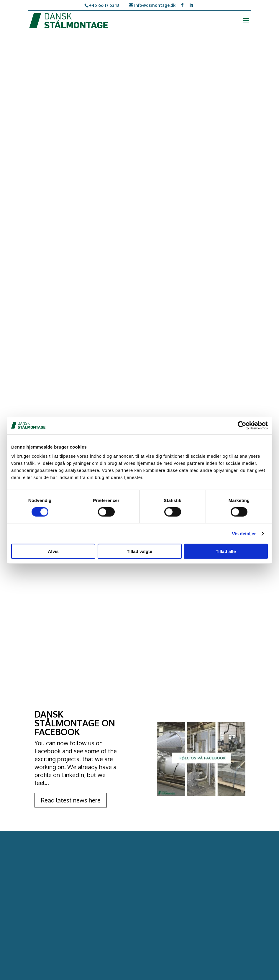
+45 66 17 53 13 (104, 5)
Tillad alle (226, 551)
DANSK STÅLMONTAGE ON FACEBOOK (75, 723)
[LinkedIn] (191, 5)
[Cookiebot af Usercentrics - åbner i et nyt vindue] (242, 425)
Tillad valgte (139, 551)
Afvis (53, 551)
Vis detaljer (244, 533)
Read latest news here (71, 800)
